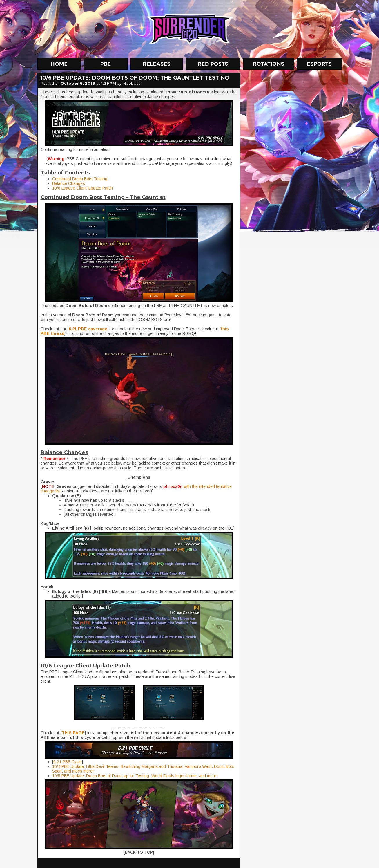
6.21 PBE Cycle (68, 762)
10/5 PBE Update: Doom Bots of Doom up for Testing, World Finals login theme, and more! (135, 776)
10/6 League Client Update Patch (82, 188)
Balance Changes (69, 183)
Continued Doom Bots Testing (80, 179)
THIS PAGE (73, 733)
